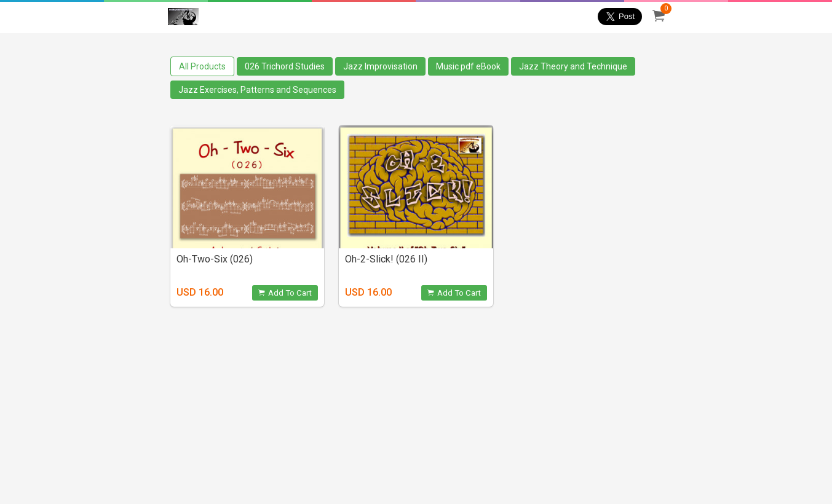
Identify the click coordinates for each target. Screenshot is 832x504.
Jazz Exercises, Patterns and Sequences (257, 90)
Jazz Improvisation (380, 66)
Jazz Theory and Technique (573, 66)
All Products (202, 66)
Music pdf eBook (468, 66)
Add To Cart (285, 293)
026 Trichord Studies (285, 66)
